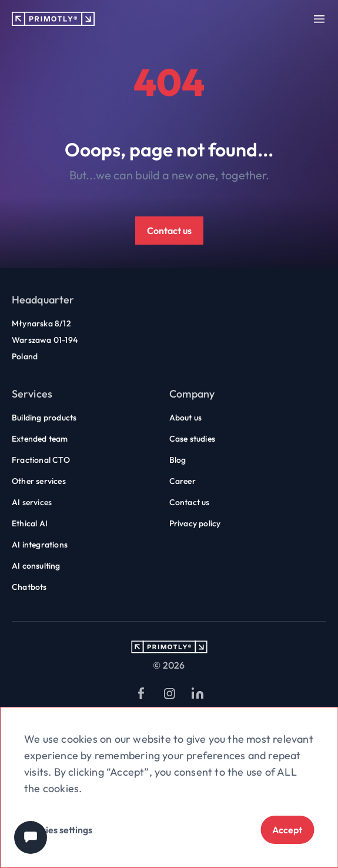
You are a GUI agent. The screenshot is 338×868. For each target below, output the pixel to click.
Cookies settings (58, 830)
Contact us (169, 231)
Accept (287, 830)
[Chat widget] (31, 837)
